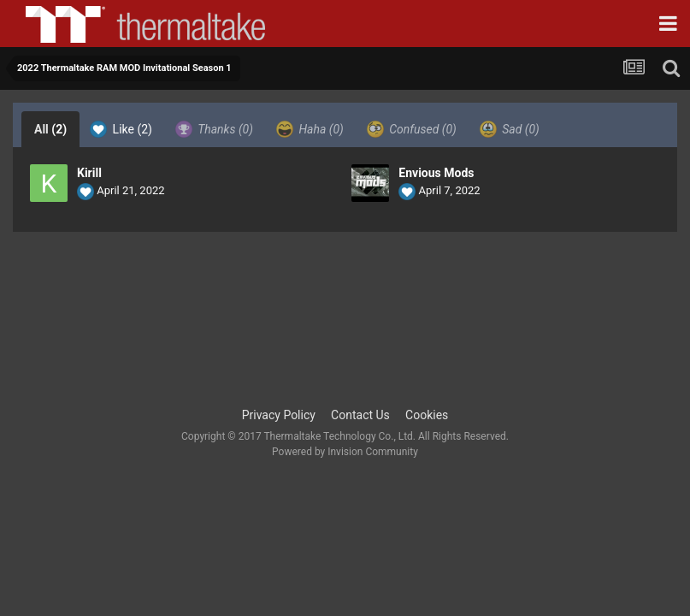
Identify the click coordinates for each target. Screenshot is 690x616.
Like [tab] (121, 129)
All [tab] (50, 129)
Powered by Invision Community (345, 452)
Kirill (89, 173)
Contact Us (360, 415)
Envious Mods (436, 173)
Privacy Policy (279, 415)
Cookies (427, 415)
